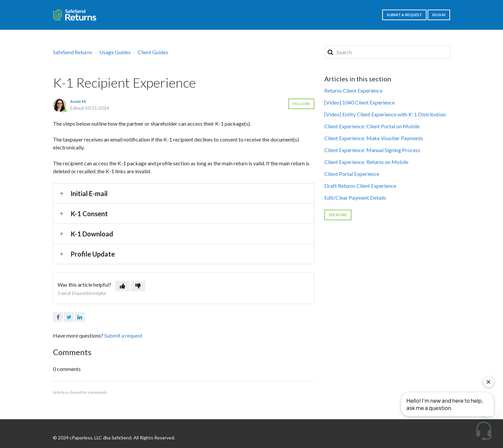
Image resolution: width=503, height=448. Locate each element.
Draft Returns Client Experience (360, 186)
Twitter (69, 317)
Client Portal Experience (352, 174)
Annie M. (78, 101)
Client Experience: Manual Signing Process (372, 150)
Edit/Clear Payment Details (355, 198)
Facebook (58, 317)
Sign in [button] (439, 15)
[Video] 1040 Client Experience (360, 102)
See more (338, 215)
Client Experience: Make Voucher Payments (374, 138)
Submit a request (405, 15)
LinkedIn (80, 317)
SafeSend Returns (73, 52)
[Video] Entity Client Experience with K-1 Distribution (385, 114)
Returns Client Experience (353, 90)
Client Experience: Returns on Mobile (366, 162)
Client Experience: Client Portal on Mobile (372, 126)
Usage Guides (115, 52)
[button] (122, 286)
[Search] (387, 52)
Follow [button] (301, 104)
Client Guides (153, 52)
